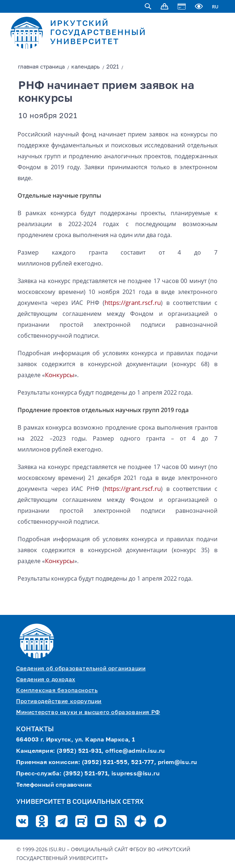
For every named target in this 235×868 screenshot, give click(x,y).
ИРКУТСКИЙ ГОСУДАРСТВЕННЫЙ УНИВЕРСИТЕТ (98, 33)
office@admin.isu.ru (135, 751)
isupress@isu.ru (136, 774)
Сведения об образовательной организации (81, 669)
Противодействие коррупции (59, 702)
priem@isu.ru (178, 763)
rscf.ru (151, 303)
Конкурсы (60, 375)
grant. (134, 303)
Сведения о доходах (46, 680)
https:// (115, 303)
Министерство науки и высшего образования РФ (88, 712)
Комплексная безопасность (57, 691)
